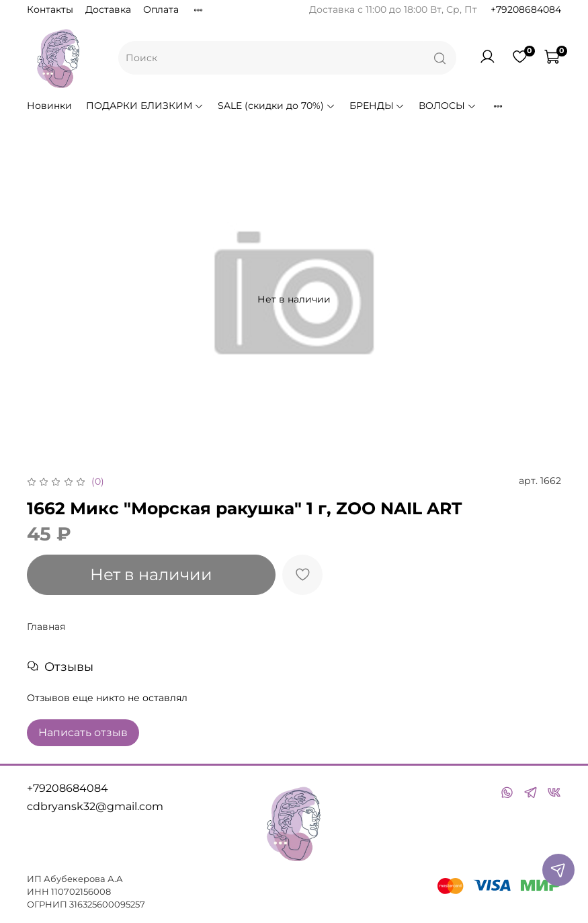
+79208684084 (526, 9)
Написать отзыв (83, 732)
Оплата (161, 9)
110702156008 (81, 892)
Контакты (50, 9)
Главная (46, 627)
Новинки (49, 106)
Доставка (108, 9)
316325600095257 (107, 905)
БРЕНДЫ (377, 106)
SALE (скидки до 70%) (277, 106)
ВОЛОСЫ (448, 106)
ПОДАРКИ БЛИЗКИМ (145, 106)
